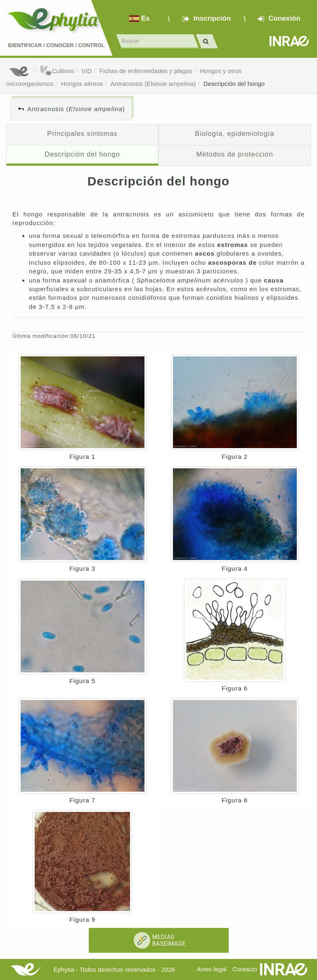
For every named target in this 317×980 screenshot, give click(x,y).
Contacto (245, 969)
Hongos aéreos (82, 84)
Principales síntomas (82, 133)
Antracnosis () (76, 109)
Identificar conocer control (56, 45)
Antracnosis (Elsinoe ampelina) (153, 84)
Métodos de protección (235, 154)
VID (86, 71)
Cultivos (57, 71)
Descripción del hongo (234, 84)
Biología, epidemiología (234, 133)
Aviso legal (212, 969)
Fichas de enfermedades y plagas (146, 71)
